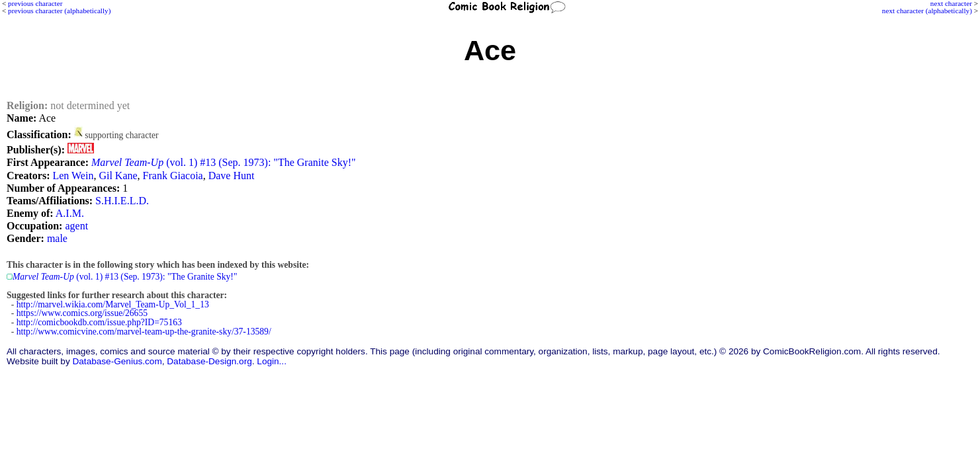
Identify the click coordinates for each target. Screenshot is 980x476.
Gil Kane (118, 176)
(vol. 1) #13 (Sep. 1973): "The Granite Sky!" (224, 162)
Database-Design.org (209, 361)
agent (76, 226)
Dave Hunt (232, 176)
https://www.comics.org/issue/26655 (82, 313)
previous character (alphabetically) (59, 11)
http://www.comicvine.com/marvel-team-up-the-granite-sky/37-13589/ (144, 332)
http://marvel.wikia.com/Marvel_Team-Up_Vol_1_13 (113, 304)
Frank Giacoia (173, 176)
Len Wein (73, 176)
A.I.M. (70, 213)
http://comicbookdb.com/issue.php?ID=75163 (99, 322)
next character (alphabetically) (927, 11)
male (57, 238)
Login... (272, 361)
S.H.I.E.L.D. (122, 201)
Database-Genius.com (117, 361)
